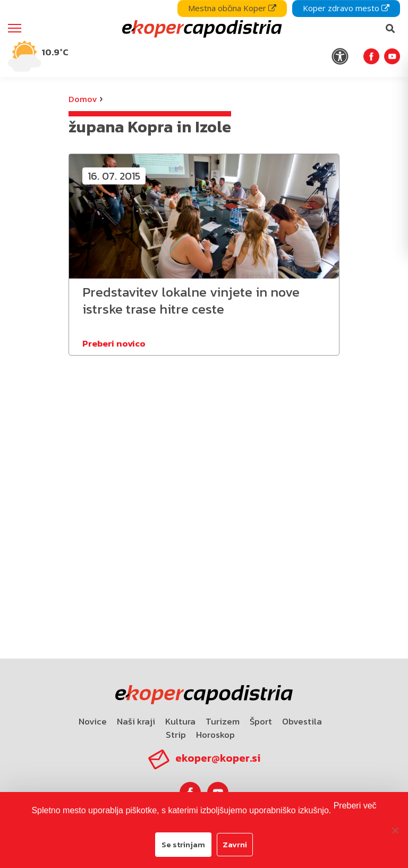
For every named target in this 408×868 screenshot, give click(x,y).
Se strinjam (183, 844)
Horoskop (215, 735)
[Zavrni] (395, 830)
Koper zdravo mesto (346, 8)
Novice (93, 721)
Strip (176, 735)
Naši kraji (136, 721)
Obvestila (302, 721)
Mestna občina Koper (232, 8)
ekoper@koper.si (218, 758)
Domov (83, 99)
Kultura (180, 721)
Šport (261, 721)
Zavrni (235, 844)
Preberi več (355, 806)
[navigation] (204, 39)
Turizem (223, 721)
